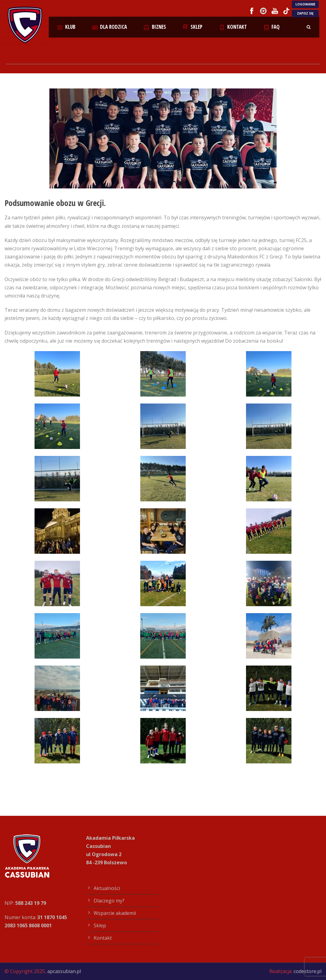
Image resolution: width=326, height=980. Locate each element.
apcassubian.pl (64, 971)
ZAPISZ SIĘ (305, 13)
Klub (66, 27)
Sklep (193, 27)
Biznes (155, 27)
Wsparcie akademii (115, 913)
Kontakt (233, 27)
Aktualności (107, 888)
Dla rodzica (110, 27)
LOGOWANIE (305, 4)
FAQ (272, 27)
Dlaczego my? (109, 901)
